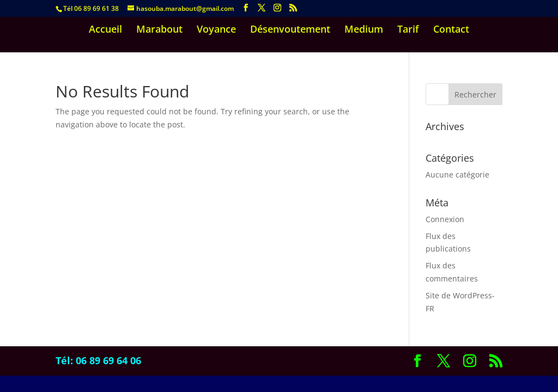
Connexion (445, 219)
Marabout (159, 30)
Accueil (105, 30)
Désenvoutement (290, 30)
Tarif (408, 30)
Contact (451, 30)
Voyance (216, 30)
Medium (364, 30)
